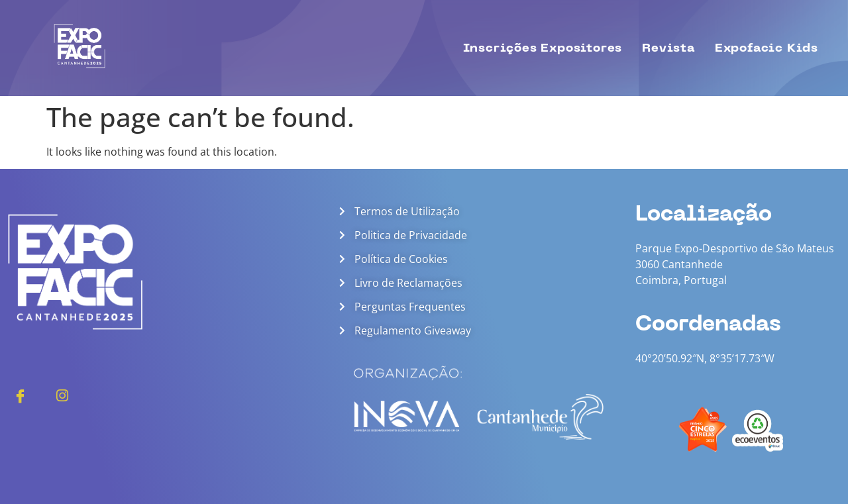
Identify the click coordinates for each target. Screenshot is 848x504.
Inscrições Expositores (543, 48)
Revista (668, 48)
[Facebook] (20, 395)
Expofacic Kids (767, 48)
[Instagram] (62, 395)
